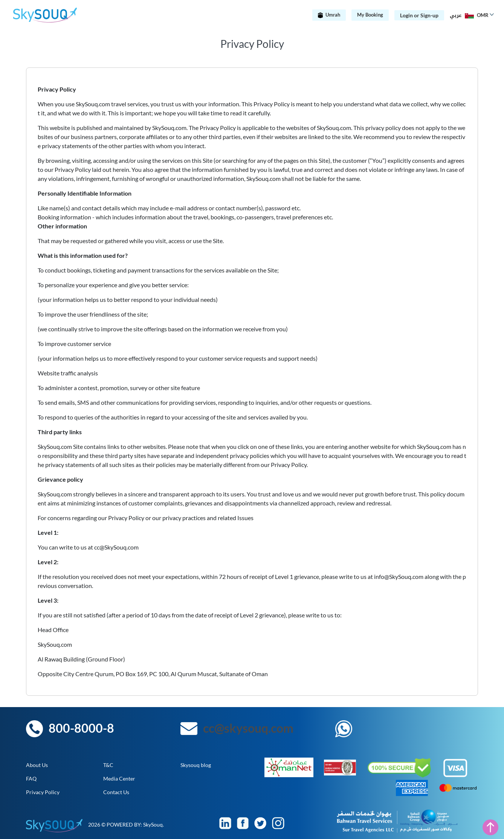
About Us (37, 765)
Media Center (119, 779)
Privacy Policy (43, 792)
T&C (108, 765)
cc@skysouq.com (248, 728)
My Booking (370, 15)
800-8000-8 (81, 728)
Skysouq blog (196, 765)
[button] (470, 15)
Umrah (329, 15)
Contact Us (116, 792)
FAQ (31, 779)
